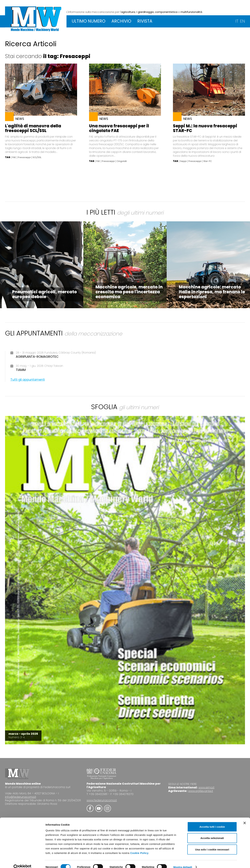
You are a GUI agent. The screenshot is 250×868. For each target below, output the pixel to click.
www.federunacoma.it (102, 800)
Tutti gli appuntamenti (28, 380)
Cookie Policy (139, 847)
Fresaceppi (24, 157)
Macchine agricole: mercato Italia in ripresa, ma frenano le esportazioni (212, 292)
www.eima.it (206, 787)
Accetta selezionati (212, 832)
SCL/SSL (37, 157)
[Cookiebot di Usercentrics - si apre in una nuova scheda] (22, 861)
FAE (14, 157)
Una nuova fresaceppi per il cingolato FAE (119, 128)
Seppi (183, 161)
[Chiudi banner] (245, 817)
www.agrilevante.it (201, 791)
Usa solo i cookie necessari (212, 843)
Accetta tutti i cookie (212, 821)
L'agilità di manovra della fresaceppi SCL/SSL (33, 128)
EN (243, 21)
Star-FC (208, 161)
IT (237, 21)
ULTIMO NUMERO (89, 21)
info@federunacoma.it (21, 797)
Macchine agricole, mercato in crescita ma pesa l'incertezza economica (129, 292)
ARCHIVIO (121, 21)
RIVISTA (145, 21)
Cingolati (122, 161)
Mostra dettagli (183, 861)
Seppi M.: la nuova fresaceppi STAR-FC (205, 128)
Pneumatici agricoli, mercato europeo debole (45, 294)
